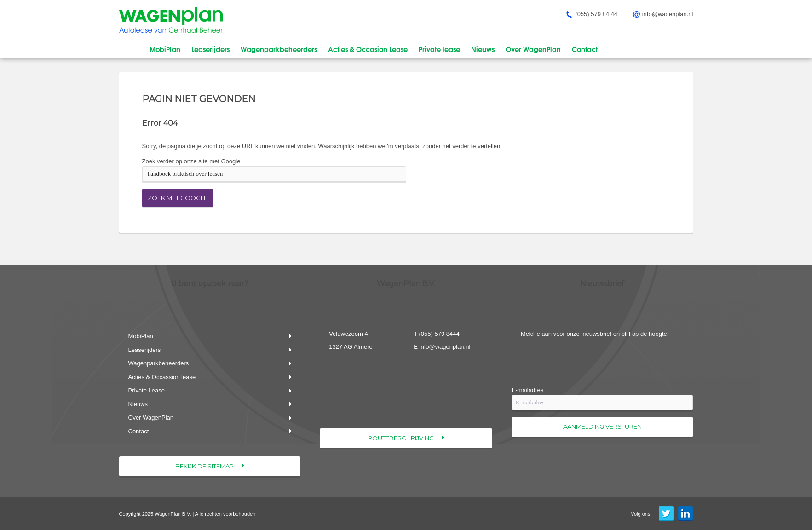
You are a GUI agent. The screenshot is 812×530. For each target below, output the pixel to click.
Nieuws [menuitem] (483, 49)
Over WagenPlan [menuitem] (533, 49)
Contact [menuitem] (585, 49)
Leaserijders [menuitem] (210, 49)
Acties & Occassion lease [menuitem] (162, 377)
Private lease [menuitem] (439, 49)
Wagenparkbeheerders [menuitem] (279, 49)
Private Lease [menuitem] (147, 390)
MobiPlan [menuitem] (165, 49)
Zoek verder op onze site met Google (191, 161)
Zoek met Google (178, 198)
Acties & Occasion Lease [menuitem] (368, 49)
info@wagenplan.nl (445, 347)
